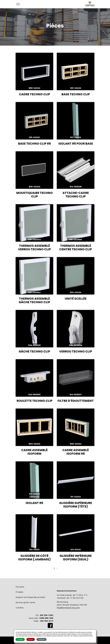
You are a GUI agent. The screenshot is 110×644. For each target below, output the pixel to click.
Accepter (20, 639)
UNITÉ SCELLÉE (76, 299)
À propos (20, 587)
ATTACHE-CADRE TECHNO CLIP (76, 195)
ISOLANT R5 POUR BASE (76, 144)
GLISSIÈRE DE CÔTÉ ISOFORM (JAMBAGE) (34, 558)
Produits (19, 592)
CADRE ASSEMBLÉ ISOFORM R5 (76, 452)
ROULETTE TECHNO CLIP (34, 401)
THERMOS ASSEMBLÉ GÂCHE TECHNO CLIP (34, 300)
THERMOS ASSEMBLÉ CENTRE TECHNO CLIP (76, 248)
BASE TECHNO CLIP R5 (34, 144)
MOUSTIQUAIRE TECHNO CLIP (34, 195)
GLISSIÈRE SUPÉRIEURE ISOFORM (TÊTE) (76, 505)
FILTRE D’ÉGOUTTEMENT (76, 401)
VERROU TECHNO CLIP (76, 351)
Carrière (20, 608)
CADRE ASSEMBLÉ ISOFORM (34, 452)
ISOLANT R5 (34, 503)
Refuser (31, 639)
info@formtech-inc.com (68, 608)
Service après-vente (25, 602)
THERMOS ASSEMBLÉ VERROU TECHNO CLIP (34, 248)
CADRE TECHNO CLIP (34, 94)
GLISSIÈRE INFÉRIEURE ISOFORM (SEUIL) (76, 558)
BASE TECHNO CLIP (76, 94)
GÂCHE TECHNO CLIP (34, 351)
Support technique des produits (30, 597)
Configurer (42, 639)
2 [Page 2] (54, 569)
